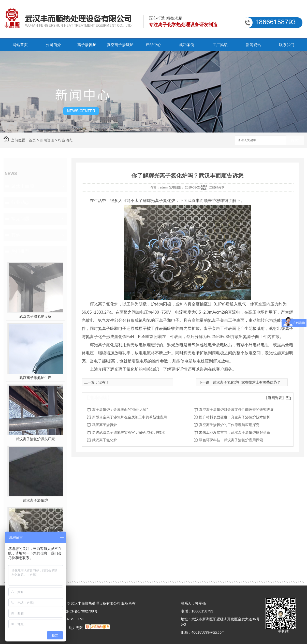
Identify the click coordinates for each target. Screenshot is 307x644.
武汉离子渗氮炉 (35, 500)
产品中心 (153, 45)
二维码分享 (217, 187)
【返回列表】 (275, 398)
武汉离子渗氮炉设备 (35, 316)
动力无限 (76, 628)
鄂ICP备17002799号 (81, 611)
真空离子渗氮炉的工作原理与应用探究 (229, 425)
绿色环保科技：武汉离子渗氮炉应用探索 (231, 440)
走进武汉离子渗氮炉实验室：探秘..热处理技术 (129, 432)
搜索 (295, 141)
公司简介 (53, 45)
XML (81, 619)
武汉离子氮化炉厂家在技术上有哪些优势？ (247, 382)
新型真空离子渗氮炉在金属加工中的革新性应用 (129, 417)
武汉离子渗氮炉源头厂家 (35, 439)
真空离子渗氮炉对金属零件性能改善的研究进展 (236, 409)
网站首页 (20, 45)
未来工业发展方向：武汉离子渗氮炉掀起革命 (235, 432)
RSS (71, 619)
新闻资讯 (253, 45)
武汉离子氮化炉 (105, 440)
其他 (16, 235)
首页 (32, 140)
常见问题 (20, 219)
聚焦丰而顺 (23, 186)
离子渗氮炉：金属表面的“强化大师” (120, 409)
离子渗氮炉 (87, 45)
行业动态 (65, 140)
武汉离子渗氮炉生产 (35, 378)
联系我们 (287, 45)
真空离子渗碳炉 (120, 45)
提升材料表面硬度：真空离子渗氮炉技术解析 (235, 417)
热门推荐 (20, 251)
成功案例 (187, 45)
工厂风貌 (220, 45)
